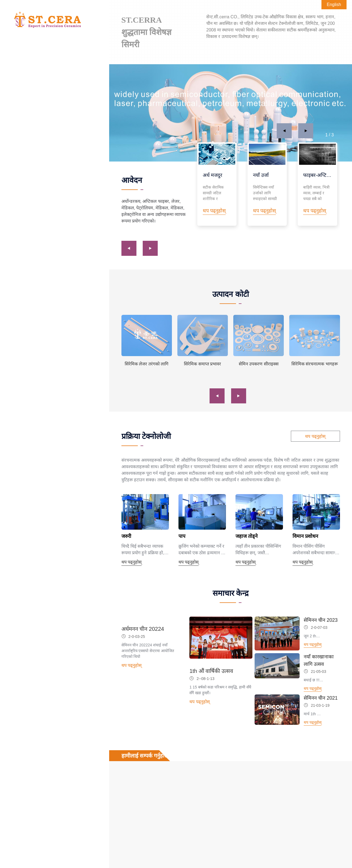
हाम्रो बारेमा (20, 120)
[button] (284, 131)
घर (13, 58)
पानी (42, 83)
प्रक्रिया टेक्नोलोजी (42, 108)
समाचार (17, 132)
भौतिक (42, 96)
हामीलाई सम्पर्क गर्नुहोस (30, 144)
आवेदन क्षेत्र (42, 71)
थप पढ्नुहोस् (315, 436)
